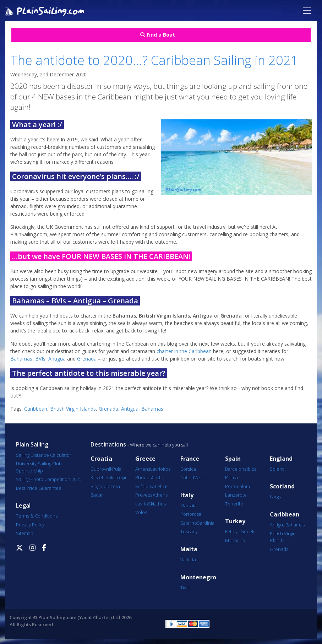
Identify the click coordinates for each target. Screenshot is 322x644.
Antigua (58, 359)
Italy (187, 495)
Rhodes (143, 477)
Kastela (98, 477)
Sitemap (25, 533)
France (190, 459)
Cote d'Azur (193, 477)
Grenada (88, 359)
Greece (145, 459)
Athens (143, 469)
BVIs (40, 359)
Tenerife (234, 504)
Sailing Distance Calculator (44, 455)
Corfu (157, 477)
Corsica (188, 469)
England (281, 459)
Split (110, 477)
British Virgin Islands (73, 409)
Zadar (97, 495)
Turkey (235, 521)
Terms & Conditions (37, 516)
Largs (275, 497)
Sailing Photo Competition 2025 (49, 479)
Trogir (121, 477)
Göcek (247, 531)
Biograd (99, 486)
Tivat (185, 588)
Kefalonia (145, 486)
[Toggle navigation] (307, 11)
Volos (141, 512)
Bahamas (21, 359)
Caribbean (36, 409)
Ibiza (252, 469)
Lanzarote (236, 495)
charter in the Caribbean (184, 351)
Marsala (189, 505)
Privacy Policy (30, 525)
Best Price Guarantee (39, 488)
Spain (233, 459)
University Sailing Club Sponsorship (39, 467)
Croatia (101, 459)
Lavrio (157, 469)
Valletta (188, 559)
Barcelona (236, 469)
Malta (189, 549)
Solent (277, 469)
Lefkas (162, 486)
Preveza (144, 495)
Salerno (189, 523)
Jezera (113, 486)
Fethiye (233, 531)
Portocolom (238, 486)
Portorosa (191, 514)
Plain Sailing (32, 444)
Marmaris (235, 540)
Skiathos (157, 504)
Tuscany (189, 531)
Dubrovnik (101, 469)
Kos (167, 469)
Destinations (108, 444)
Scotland (282, 486)
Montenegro (198, 577)
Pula (117, 469)
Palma (231, 477)
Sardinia (206, 523)
